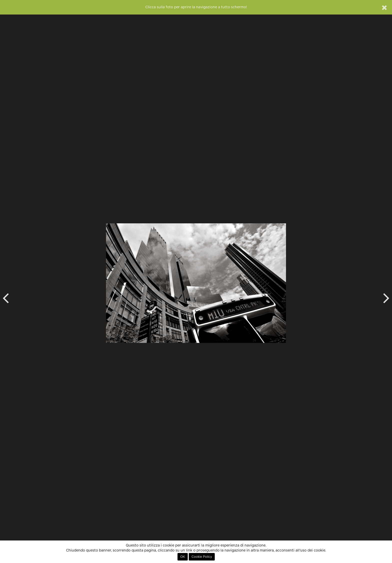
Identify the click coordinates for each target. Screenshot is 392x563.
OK (183, 557)
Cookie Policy (202, 557)
